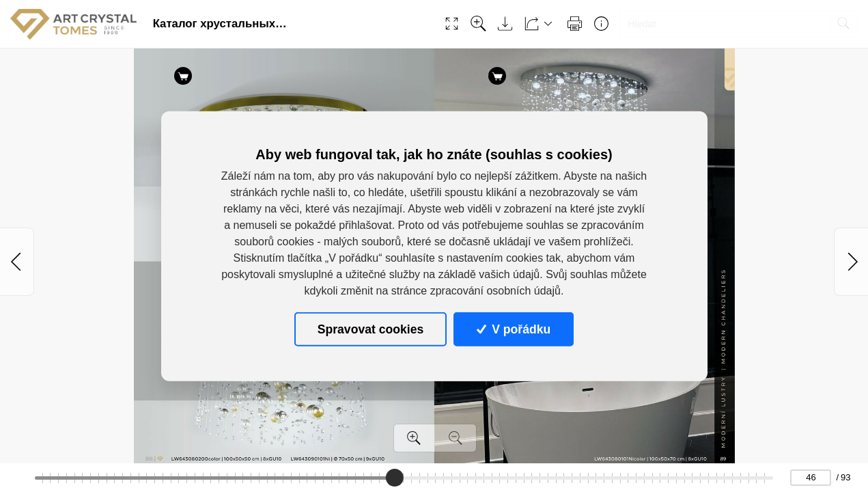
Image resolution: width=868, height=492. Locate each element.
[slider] (395, 478)
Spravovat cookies (370, 329)
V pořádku (514, 329)
